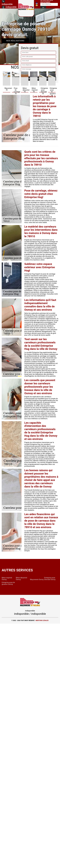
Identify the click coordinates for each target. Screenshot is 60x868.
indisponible (9, 7)
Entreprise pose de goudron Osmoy (8, 583)
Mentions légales (42, 620)
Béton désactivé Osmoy (21, 579)
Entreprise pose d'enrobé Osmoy (50, 579)
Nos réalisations (15, 41)
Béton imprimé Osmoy (7, 579)
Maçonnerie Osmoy (37, 579)
